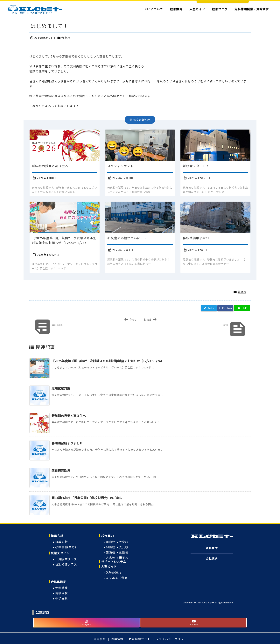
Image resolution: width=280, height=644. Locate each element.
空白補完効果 (61, 470)
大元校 (124, 547)
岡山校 (110, 542)
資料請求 (212, 548)
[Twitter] (209, 308)
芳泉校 (66, 38)
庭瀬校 (110, 552)
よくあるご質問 (117, 578)
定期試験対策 (61, 388)
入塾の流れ (114, 572)
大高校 (110, 557)
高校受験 (61, 593)
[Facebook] (225, 308)
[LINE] (242, 308)
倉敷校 (124, 552)
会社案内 (212, 558)
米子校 (124, 557)
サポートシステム (114, 562)
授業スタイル (60, 553)
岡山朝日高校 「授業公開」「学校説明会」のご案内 (87, 498)
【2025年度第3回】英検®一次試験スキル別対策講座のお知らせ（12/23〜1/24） (108, 361)
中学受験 (61, 598)
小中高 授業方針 (66, 547)
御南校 (110, 547)
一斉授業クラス (66, 559)
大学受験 (61, 588)
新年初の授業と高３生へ (69, 416)
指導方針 (57, 536)
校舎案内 (108, 536)
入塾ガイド (109, 566)
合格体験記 (59, 582)
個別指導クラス (66, 564)
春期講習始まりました (67, 443)
